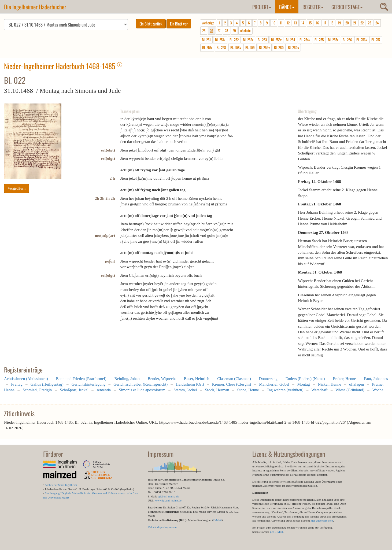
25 (204, 31)
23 (369, 23)
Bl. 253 (262, 40)
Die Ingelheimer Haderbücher (35, 7)
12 (288, 23)
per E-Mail (276, 532)
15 (310, 23)
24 (377, 23)
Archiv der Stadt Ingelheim (61, 485)
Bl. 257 (376, 40)
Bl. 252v (248, 40)
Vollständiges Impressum (163, 527)
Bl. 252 (234, 40)
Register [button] (313, 7)
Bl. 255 (319, 40)
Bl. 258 (221, 47)
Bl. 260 (279, 47)
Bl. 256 (347, 40)
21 (355, 23)
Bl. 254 (291, 40)
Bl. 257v (207, 47)
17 (325, 23)
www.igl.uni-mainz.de (168, 500)
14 (303, 23)
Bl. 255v (333, 40)
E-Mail (217, 520)
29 (234, 31)
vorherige (208, 23)
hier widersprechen (322, 521)
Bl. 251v (220, 40)
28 (226, 31)
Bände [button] (287, 7)
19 (339, 23)
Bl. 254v (305, 40)
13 (295, 23)
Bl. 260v (293, 47)
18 (332, 23)
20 (347, 23)
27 (219, 31)
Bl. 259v (264, 47)
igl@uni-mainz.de (168, 496)
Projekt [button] (262, 7)
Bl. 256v (362, 40)
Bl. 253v (276, 40)
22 (362, 23)
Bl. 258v (236, 47)
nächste (245, 31)
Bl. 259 (250, 47)
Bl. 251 (206, 40)
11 (281, 23)
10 (274, 23)
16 (317, 23)
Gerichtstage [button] (347, 7)
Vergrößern (16, 188)
